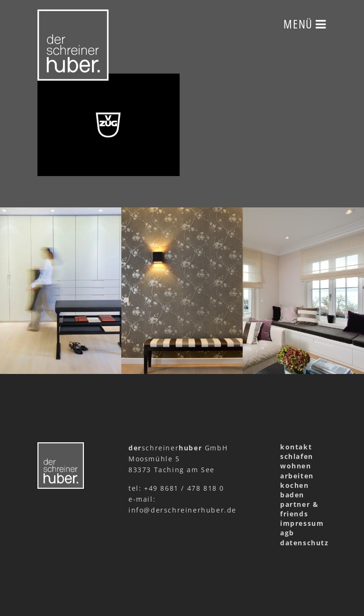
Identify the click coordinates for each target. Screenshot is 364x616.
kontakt (296, 447)
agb (287, 533)
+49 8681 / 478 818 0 (184, 488)
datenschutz (303, 543)
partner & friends (299, 509)
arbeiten (297, 476)
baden (292, 495)
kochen (295, 485)
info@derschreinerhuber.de (182, 510)
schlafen (297, 456)
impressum (302, 523)
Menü (305, 24)
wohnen (296, 466)
